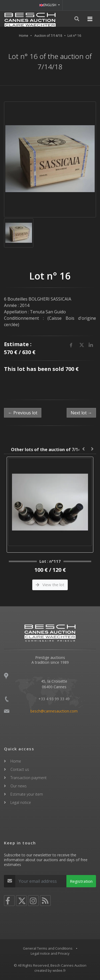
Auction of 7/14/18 (48, 36)
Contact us (20, 769)
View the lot (50, 585)
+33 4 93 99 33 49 (54, 699)
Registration (81, 881)
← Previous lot (23, 413)
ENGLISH (48, 5)
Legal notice (21, 802)
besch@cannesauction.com (54, 711)
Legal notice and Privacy (50, 953)
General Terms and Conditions (48, 948)
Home (24, 36)
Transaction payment (29, 778)
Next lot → (81, 413)
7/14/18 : (50, 449)
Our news (19, 786)
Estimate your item (27, 794)
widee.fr (59, 970)
